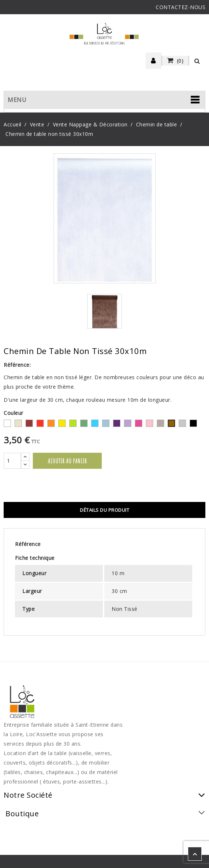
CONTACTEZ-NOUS (181, 7)
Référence (28, 544)
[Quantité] (12, 461)
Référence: (17, 365)
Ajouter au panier (67, 461)
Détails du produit (104, 510)
